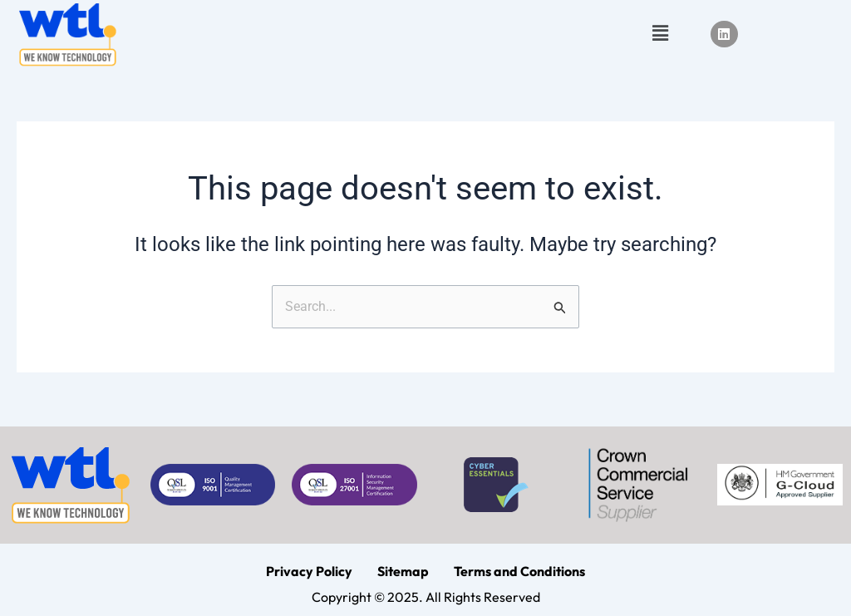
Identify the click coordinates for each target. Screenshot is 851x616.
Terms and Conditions (519, 571)
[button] (660, 34)
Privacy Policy (309, 571)
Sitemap (403, 571)
